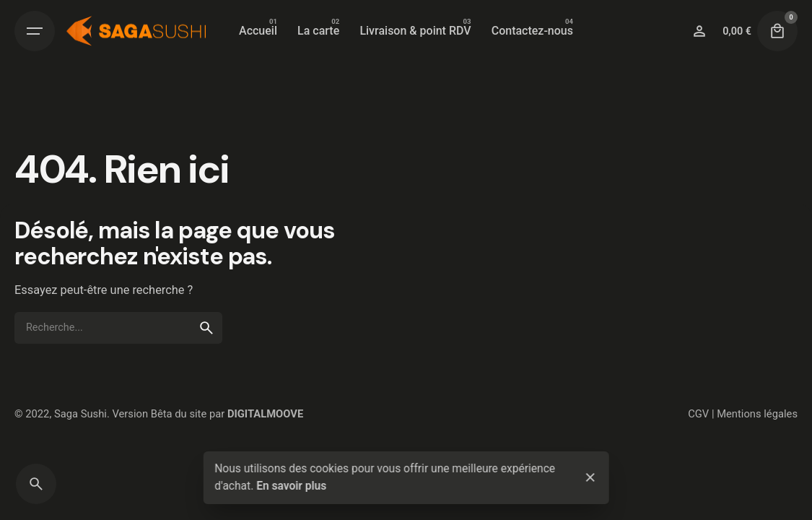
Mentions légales (757, 414)
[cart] (777, 31)
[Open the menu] (35, 31)
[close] (590, 477)
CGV (698, 414)
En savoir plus (291, 486)
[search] (206, 328)
